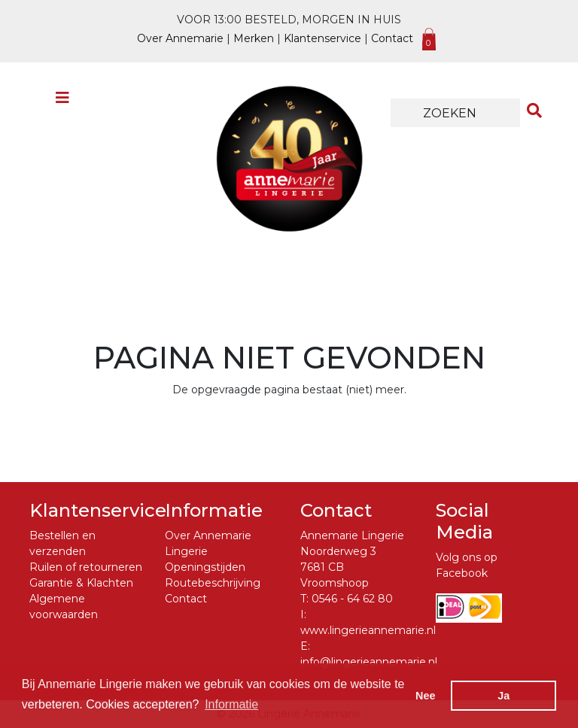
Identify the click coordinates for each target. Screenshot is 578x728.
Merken (254, 38)
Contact (392, 38)
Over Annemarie (180, 38)
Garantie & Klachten (81, 583)
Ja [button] (503, 696)
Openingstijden (205, 567)
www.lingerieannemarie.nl (368, 630)
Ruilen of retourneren (86, 567)
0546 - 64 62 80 (352, 599)
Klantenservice (322, 38)
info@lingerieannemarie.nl (369, 662)
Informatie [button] (231, 704)
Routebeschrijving (213, 583)
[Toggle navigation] (62, 102)
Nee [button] (425, 696)
